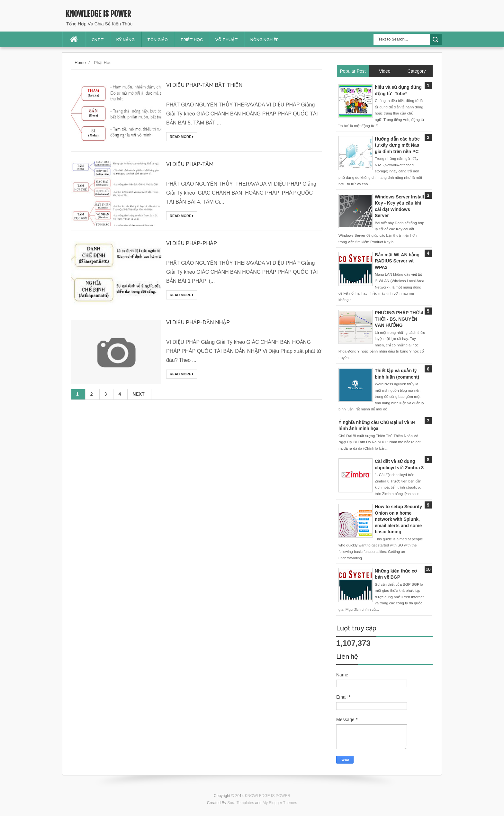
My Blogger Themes (280, 803)
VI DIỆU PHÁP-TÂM (190, 164)
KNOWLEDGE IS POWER (98, 14)
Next (138, 394)
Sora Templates (241, 803)
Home (80, 63)
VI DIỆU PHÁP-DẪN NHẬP (198, 322)
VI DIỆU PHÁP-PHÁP (192, 243)
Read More (182, 137)
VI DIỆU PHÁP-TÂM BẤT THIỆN (204, 85)
